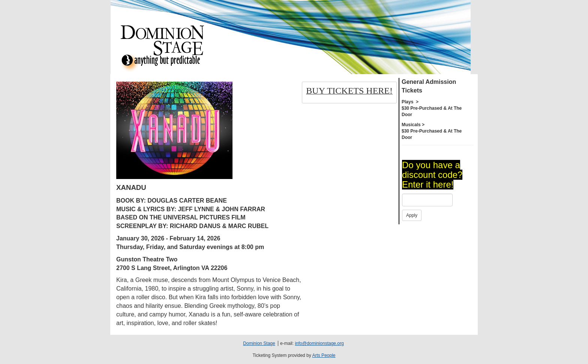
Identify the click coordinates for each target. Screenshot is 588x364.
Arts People (324, 355)
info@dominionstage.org (319, 343)
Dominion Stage (259, 343)
